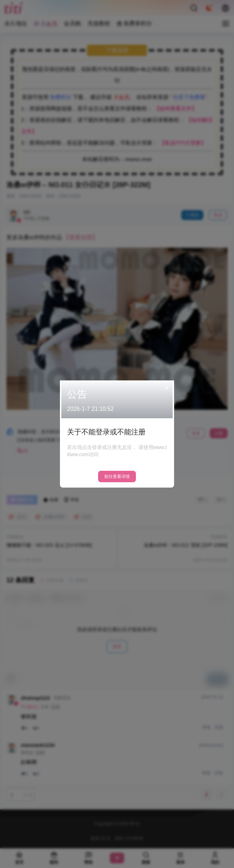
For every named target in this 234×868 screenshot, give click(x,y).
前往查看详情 (117, 477)
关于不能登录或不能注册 (106, 432)
